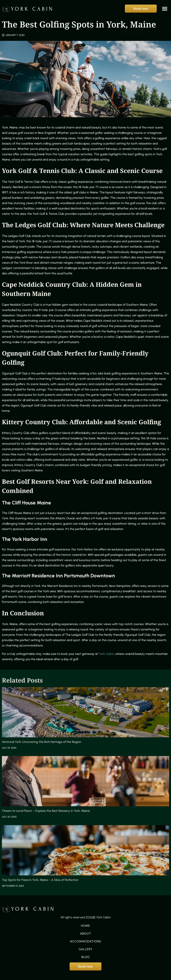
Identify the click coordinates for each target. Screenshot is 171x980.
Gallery (86, 949)
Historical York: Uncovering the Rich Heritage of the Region (42, 742)
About (86, 934)
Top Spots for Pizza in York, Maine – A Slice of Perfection (40, 880)
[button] (165, 9)
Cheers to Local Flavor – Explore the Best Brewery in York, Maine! (46, 811)
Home (85, 926)
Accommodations (86, 941)
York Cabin (106, 654)
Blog (86, 957)
